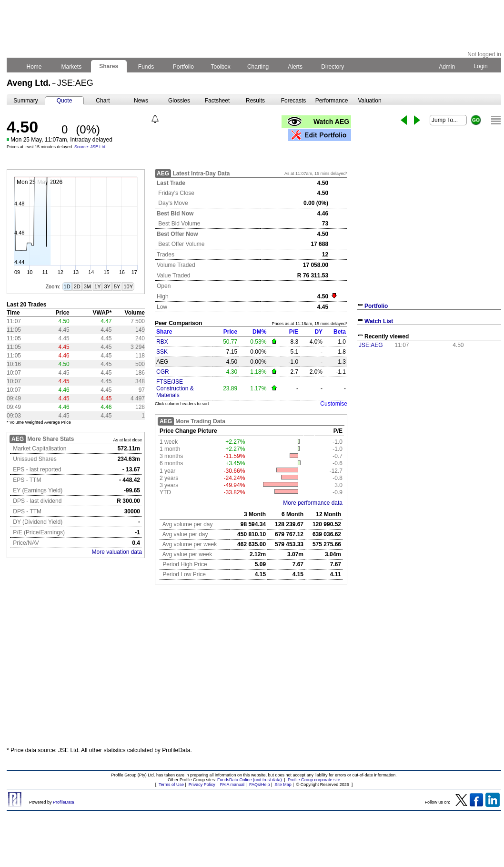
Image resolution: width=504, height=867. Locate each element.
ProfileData (64, 802)
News (141, 101)
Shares (109, 66)
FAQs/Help (260, 785)
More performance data (313, 503)
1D (67, 286)
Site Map (283, 785)
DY (318, 332)
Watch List (379, 321)
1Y (97, 286)
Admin (447, 67)
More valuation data (117, 552)
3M (87, 286)
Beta (340, 332)
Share (164, 332)
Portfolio (184, 67)
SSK (162, 352)
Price (230, 332)
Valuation (369, 101)
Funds (146, 67)
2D (77, 286)
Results (255, 101)
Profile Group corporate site (314, 780)
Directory (333, 67)
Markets (71, 67)
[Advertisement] (254, 669)
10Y (128, 286)
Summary (25, 101)
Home (34, 67)
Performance (332, 101)
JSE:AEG (371, 345)
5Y (117, 286)
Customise (334, 404)
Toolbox (221, 67)
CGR (163, 372)
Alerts (296, 67)
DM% (259, 332)
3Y (107, 286)
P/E (294, 332)
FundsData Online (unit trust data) (250, 780)
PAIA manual (232, 785)
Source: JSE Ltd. (91, 147)
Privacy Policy (202, 785)
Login (481, 66)
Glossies (179, 101)
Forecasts (294, 101)
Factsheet (217, 101)
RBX (162, 342)
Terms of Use (171, 785)
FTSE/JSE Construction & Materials (175, 388)
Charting (258, 67)
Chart (103, 101)
